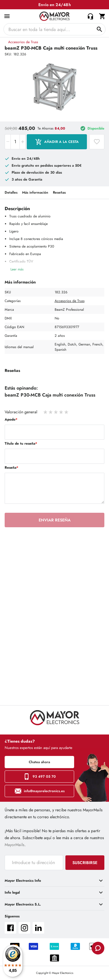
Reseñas (59, 192)
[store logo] (54, 16)
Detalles (11, 192)
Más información (35, 192)
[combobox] (54, 29)
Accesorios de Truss (23, 42)
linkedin (38, 928)
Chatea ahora (39, 762)
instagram (24, 928)
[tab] (54, 881)
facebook (10, 928)
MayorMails (15, 845)
